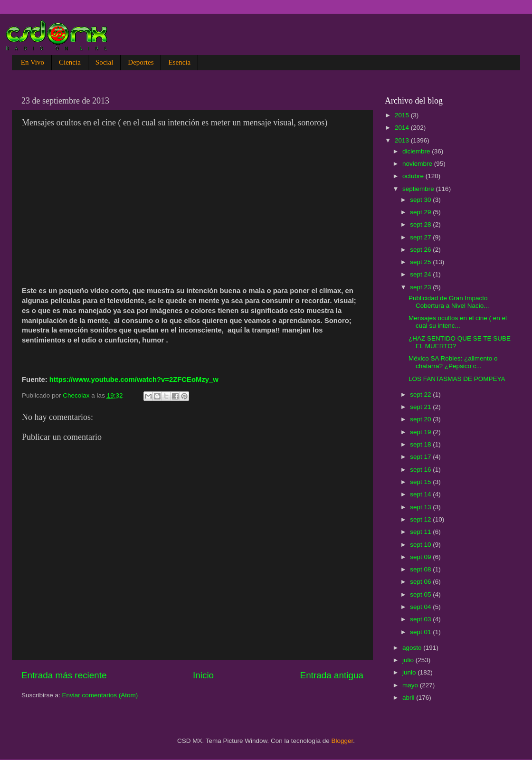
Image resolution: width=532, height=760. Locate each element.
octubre (414, 176)
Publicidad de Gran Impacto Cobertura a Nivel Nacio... (449, 302)
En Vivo (33, 62)
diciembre (417, 151)
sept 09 (421, 557)
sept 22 (421, 394)
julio (409, 660)
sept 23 (421, 287)
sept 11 (421, 532)
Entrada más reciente (64, 675)
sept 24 (421, 274)
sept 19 (421, 432)
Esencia (179, 62)
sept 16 (421, 470)
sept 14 (421, 494)
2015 (403, 115)
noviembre (418, 164)
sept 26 (421, 250)
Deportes (141, 62)
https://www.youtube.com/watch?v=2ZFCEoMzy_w (134, 380)
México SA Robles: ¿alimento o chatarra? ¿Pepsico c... (453, 362)
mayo (411, 685)
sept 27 (421, 237)
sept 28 (421, 224)
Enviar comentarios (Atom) (100, 695)
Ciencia (70, 62)
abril (409, 698)
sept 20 (421, 419)
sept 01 (421, 632)
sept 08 (421, 569)
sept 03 (421, 619)
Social (104, 62)
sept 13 (421, 507)
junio (410, 672)
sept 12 (421, 519)
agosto (413, 648)
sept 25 (421, 262)
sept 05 (421, 594)
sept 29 (421, 212)
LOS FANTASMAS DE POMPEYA (457, 379)
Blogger (342, 741)
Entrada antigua (332, 675)
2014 (403, 128)
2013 (403, 140)
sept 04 (421, 607)
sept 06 (421, 582)
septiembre (419, 189)
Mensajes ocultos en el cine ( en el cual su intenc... (458, 322)
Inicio (203, 675)
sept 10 (421, 545)
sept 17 (421, 457)
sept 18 (421, 444)
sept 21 (421, 407)
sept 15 (421, 482)
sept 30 (421, 200)
